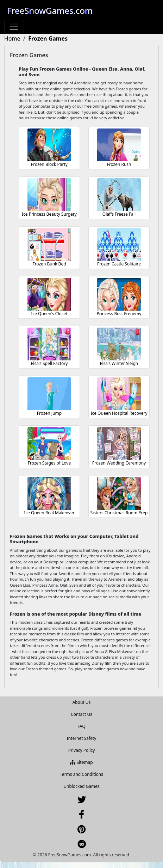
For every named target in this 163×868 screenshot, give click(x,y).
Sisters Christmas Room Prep (119, 513)
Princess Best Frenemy (119, 314)
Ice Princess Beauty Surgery (49, 214)
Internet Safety (82, 738)
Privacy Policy (82, 750)
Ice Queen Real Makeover (49, 513)
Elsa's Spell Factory (49, 363)
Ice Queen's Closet (49, 314)
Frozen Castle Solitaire (119, 264)
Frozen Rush (119, 164)
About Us (82, 702)
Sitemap (81, 762)
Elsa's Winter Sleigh (119, 363)
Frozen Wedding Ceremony (119, 463)
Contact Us (81, 714)
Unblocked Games (81, 786)
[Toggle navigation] (14, 27)
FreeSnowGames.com (50, 10)
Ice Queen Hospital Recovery (119, 413)
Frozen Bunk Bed (49, 264)
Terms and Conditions (81, 774)
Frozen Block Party (49, 164)
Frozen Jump (49, 413)
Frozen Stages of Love (49, 463)
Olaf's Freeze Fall (119, 214)
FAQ (81, 726)
